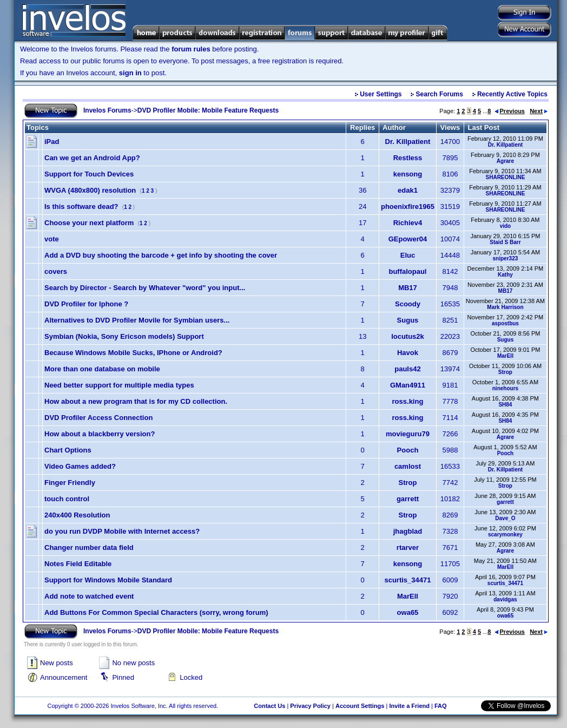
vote (52, 239)
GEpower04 (408, 239)
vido (506, 226)
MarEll (505, 356)
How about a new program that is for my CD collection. (136, 401)
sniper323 (506, 258)
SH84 (505, 405)
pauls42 (407, 369)
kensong (408, 174)
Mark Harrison (505, 307)
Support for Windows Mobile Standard (108, 580)
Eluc (408, 255)
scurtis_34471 (407, 580)
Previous (510, 111)
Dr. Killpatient (408, 142)
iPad (52, 142)
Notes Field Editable (78, 564)
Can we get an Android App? (92, 158)
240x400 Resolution (77, 515)
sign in (130, 73)
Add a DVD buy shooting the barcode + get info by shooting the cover (161, 255)
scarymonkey (505, 534)
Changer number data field (89, 547)
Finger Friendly (70, 483)
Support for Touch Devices (89, 174)
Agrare (505, 161)
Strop (505, 372)
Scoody (408, 304)
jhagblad (408, 531)
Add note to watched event (89, 596)
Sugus (408, 320)
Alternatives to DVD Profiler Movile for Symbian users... (137, 320)
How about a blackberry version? (100, 434)
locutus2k (408, 336)
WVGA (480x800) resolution (90, 190)
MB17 (408, 288)
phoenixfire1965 (408, 206)
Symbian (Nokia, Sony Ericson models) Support (124, 336)
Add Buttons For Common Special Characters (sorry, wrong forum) (156, 612)
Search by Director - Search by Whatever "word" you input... (145, 288)
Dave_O (505, 518)
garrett (408, 499)
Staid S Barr (505, 242)
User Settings (381, 94)
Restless (408, 158)
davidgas (505, 599)
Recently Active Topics (512, 94)
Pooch (408, 450)
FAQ (441, 706)
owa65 (408, 612)
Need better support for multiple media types (119, 385)
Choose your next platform (89, 223)
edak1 (408, 190)
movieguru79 (408, 434)
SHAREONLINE (506, 177)
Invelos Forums (107, 110)
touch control (67, 499)
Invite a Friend (409, 706)
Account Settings (360, 706)
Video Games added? (80, 466)
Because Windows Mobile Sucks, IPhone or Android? (133, 353)
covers (56, 271)
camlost (408, 466)
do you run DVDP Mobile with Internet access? (122, 531)
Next (539, 111)
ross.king (408, 401)
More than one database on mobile (102, 369)
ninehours (505, 388)
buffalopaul (407, 271)
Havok (408, 353)
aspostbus (505, 323)
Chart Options (68, 450)
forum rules (191, 49)
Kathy (505, 275)
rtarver (408, 547)
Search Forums (440, 94)
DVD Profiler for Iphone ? (86, 304)
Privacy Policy (310, 706)
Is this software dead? (81, 206)
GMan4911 (408, 385)
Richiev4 (408, 223)
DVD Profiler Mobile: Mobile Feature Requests (208, 110)
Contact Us (269, 706)
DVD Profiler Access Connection (98, 418)
